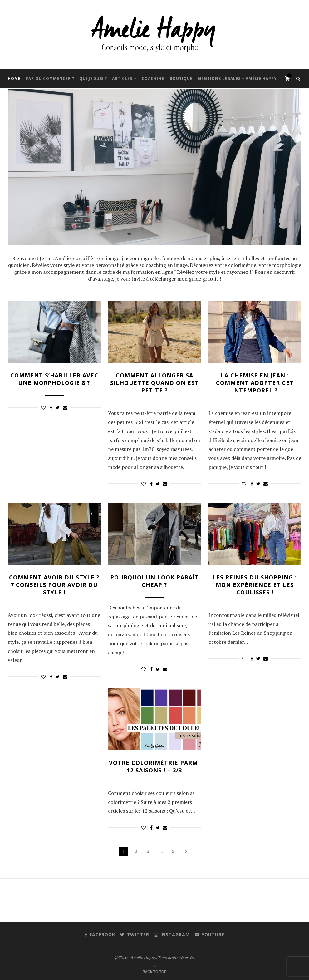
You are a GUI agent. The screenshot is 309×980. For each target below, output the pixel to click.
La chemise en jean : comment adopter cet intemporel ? (255, 383)
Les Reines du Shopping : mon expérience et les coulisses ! (255, 585)
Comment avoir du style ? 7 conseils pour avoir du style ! (54, 585)
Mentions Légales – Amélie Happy (237, 79)
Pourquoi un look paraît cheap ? (154, 581)
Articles (122, 79)
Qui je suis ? (93, 79)
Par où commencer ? (50, 79)
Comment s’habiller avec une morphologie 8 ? (54, 379)
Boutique (181, 79)
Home (14, 79)
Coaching (153, 79)
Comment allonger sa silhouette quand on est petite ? (154, 383)
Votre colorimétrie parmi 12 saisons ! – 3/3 (154, 766)
